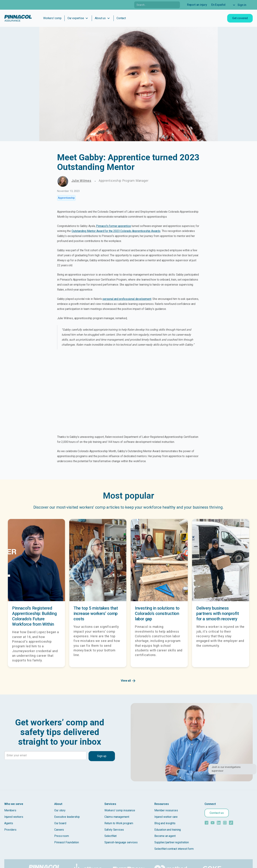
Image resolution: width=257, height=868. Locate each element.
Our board (60, 823)
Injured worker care (166, 817)
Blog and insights (165, 823)
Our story (60, 810)
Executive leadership (67, 817)
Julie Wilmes (81, 181)
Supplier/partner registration (172, 842)
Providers (10, 830)
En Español (218, 5)
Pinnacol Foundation (67, 842)
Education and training (168, 830)
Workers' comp (52, 18)
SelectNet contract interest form (174, 849)
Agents (9, 823)
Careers (59, 830)
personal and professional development (127, 299)
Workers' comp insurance (120, 810)
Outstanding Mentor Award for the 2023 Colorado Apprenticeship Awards (116, 231)
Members (10, 810)
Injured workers (14, 817)
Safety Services (114, 830)
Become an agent (165, 836)
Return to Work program (119, 823)
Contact (121, 18)
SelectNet (110, 836)
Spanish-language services (121, 842)
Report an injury (197, 5)
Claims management (117, 817)
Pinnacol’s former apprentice (113, 226)
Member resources (166, 810)
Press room (61, 836)
